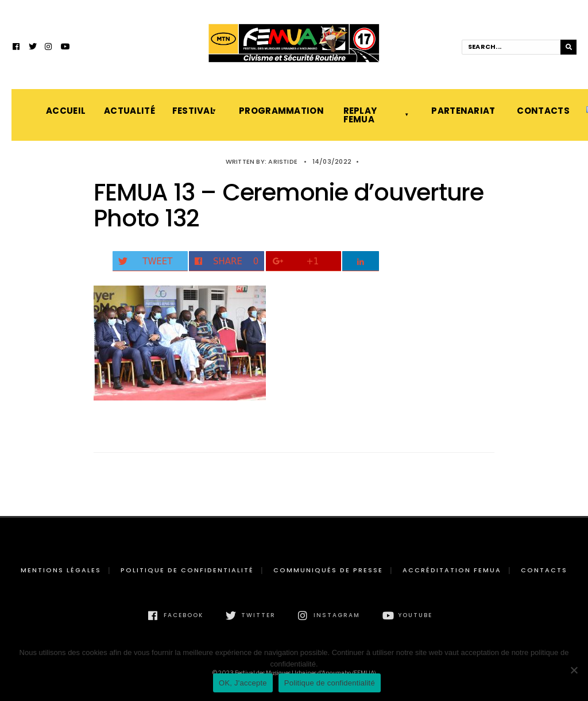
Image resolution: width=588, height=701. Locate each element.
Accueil (63, 111)
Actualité (126, 111)
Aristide (283, 161)
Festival (194, 111)
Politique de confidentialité (187, 570)
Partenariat (463, 111)
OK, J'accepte (243, 683)
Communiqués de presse (328, 570)
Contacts (540, 111)
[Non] (574, 670)
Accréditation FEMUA (452, 570)
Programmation (279, 111)
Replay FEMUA (360, 115)
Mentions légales (61, 570)
